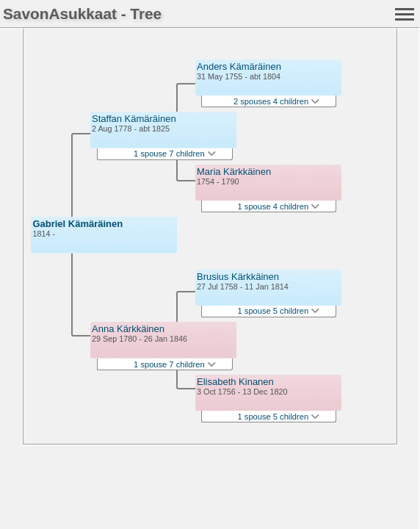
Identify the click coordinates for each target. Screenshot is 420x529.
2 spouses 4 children (276, 101)
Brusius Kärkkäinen (238, 277)
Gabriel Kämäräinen (77, 224)
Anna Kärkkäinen (128, 329)
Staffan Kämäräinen (134, 119)
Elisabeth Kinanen (235, 382)
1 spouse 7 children (175, 154)
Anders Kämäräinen (239, 66)
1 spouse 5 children (279, 311)
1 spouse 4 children (279, 206)
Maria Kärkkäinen (234, 172)
